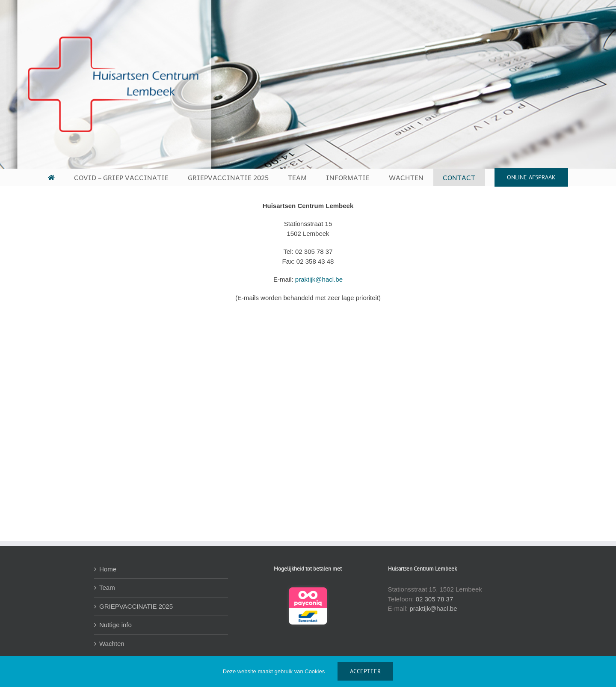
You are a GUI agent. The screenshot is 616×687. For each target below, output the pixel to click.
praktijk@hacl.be (319, 279)
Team (107, 587)
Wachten (112, 644)
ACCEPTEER (365, 671)
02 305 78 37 (435, 599)
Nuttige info (115, 625)
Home (108, 569)
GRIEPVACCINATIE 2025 (136, 606)
